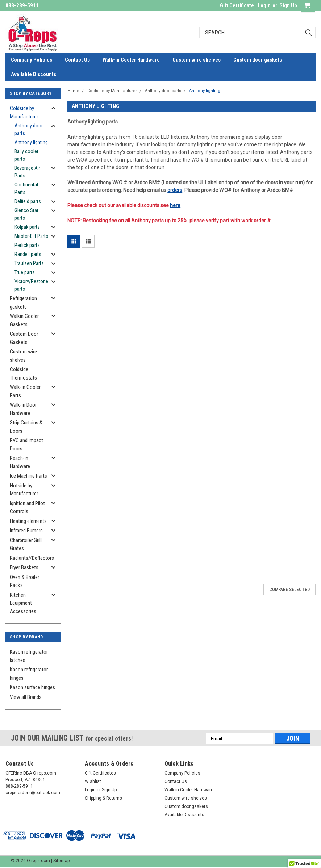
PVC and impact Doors (26, 445)
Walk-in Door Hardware (23, 409)
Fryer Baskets (24, 567)
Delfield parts (28, 201)
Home (73, 91)
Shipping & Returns (103, 798)
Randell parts (28, 254)
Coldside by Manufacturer (24, 112)
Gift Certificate (237, 5)
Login (264, 5)
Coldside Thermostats (23, 374)
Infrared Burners (26, 531)
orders (175, 190)
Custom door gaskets (258, 60)
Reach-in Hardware (20, 462)
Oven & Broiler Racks (24, 581)
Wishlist (93, 781)
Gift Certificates (100, 773)
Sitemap (61, 861)
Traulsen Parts (29, 263)
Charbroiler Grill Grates (26, 544)
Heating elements (28, 521)
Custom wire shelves (197, 60)
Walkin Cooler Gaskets (24, 320)
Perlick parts (27, 245)
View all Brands (26, 697)
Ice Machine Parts (28, 476)
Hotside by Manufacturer (24, 490)
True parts (25, 272)
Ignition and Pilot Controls (27, 508)
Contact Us (77, 60)
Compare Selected (289, 590)
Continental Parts (26, 188)
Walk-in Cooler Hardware (131, 60)
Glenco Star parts (26, 214)
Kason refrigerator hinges (29, 674)
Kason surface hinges (32, 687)
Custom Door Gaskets (24, 338)
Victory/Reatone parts (31, 285)
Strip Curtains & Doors (26, 427)
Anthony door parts (29, 129)
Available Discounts (34, 74)
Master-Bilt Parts (31, 236)
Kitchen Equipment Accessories (23, 603)
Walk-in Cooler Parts (25, 391)
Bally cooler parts (26, 155)
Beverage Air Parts (27, 172)
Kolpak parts (27, 227)
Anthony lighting (31, 142)
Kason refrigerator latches (29, 656)
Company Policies (32, 60)
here (175, 205)
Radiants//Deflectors (31, 558)
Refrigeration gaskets (23, 303)
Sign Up (288, 5)
